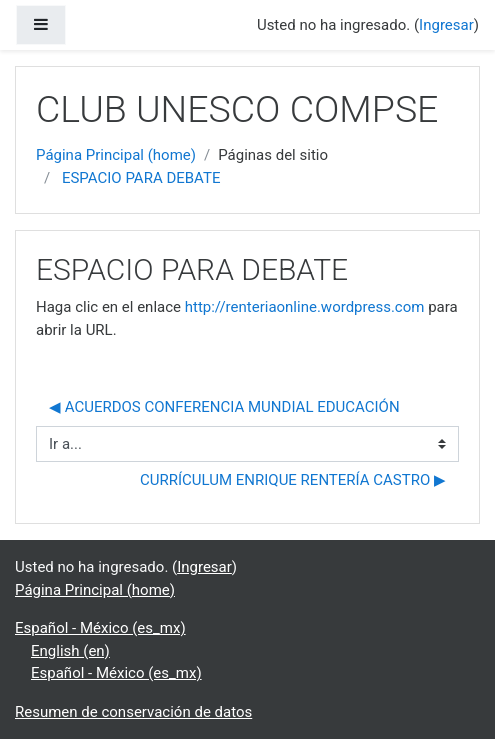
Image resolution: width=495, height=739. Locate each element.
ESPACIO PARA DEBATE (141, 178)
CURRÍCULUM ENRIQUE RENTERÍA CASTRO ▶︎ (293, 480)
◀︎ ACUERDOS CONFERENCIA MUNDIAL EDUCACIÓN (224, 407)
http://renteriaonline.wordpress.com (305, 307)
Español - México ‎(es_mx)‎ (100, 628)
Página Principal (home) (116, 155)
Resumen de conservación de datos (133, 712)
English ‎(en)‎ (70, 651)
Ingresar (446, 25)
